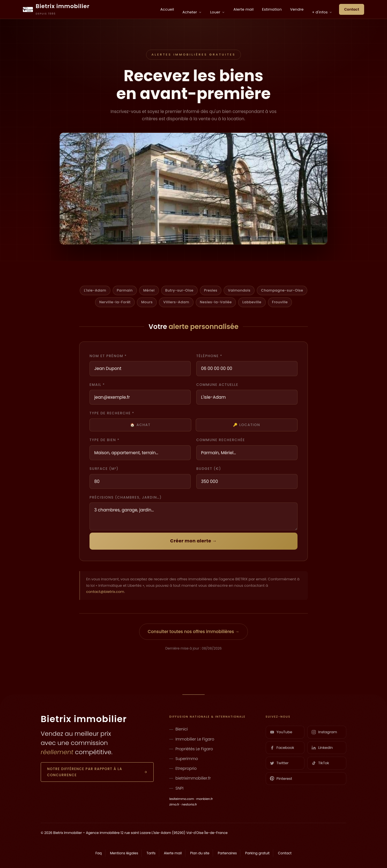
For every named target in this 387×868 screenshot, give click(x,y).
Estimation (272, 9)
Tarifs (151, 853)
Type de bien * (105, 440)
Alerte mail (244, 9)
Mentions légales (124, 853)
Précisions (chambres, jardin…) (126, 497)
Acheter (192, 12)
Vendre (297, 9)
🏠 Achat (140, 425)
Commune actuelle (217, 385)
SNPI (179, 788)
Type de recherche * (112, 413)
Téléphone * (209, 356)
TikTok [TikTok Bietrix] (320, 763)
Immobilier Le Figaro (195, 739)
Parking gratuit (257, 853)
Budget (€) (209, 469)
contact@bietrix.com (105, 592)
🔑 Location (247, 425)
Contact (352, 9)
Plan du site (200, 853)
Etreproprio (186, 768)
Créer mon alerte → (193, 541)
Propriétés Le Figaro (194, 749)
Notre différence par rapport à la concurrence (97, 772)
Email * (97, 385)
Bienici (182, 729)
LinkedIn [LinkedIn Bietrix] (322, 748)
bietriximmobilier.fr (193, 778)
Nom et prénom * (108, 356)
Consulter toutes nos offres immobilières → (193, 632)
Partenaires (227, 853)
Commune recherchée (221, 440)
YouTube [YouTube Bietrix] (281, 732)
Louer (218, 12)
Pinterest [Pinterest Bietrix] (281, 779)
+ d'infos (322, 12)
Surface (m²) (104, 469)
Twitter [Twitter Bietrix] (279, 763)
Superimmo (187, 759)
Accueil (167, 9)
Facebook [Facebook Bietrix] (282, 748)
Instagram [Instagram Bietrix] (324, 732)
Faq (98, 853)
